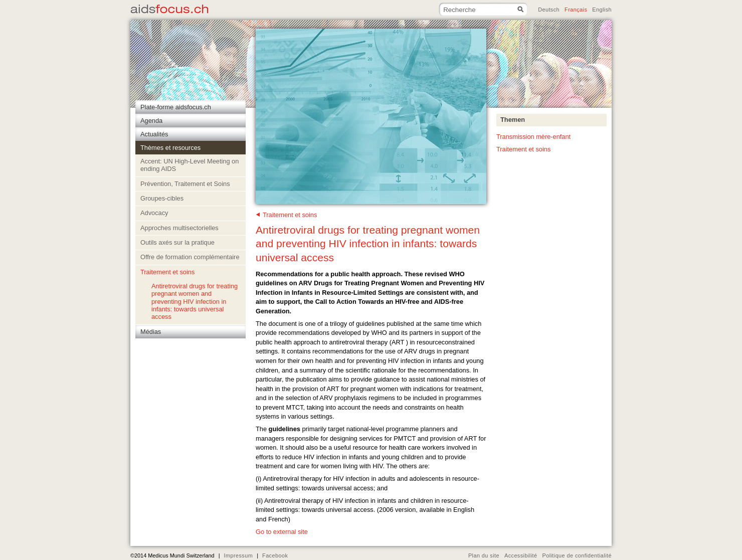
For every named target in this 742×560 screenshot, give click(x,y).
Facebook (275, 555)
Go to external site (282, 532)
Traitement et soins (290, 215)
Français (576, 10)
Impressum (238, 555)
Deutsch (549, 10)
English (602, 10)
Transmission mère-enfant (533, 137)
